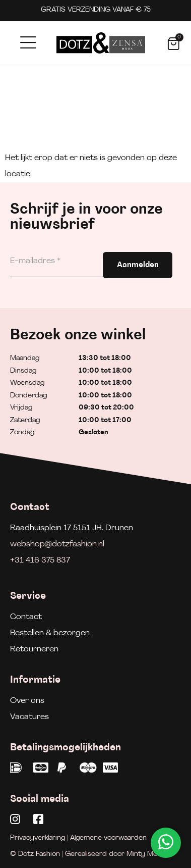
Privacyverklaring (38, 838)
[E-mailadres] (56, 261)
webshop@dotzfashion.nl (57, 544)
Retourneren (34, 649)
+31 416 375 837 (40, 560)
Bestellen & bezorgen (50, 633)
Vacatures (29, 717)
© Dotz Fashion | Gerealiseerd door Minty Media (88, 854)
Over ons (27, 701)
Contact (26, 617)
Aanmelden (138, 265)
